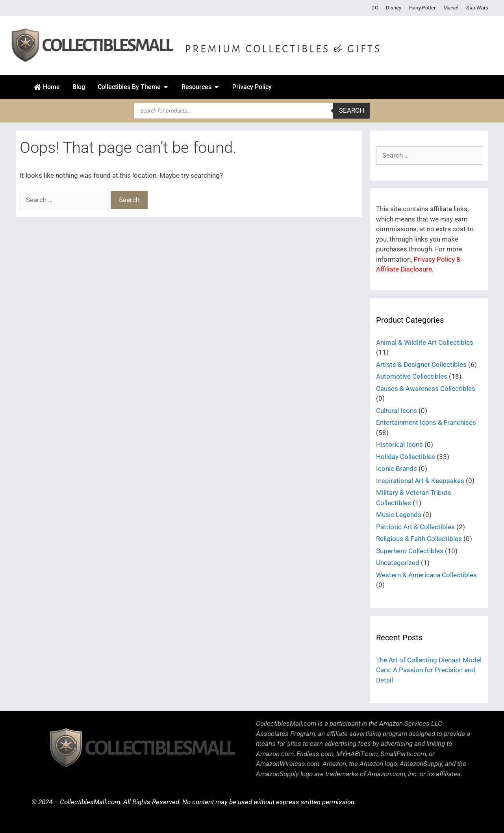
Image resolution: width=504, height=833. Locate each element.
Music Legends (399, 515)
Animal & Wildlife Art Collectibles (425, 342)
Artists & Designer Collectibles (421, 364)
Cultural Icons (397, 411)
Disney (394, 8)
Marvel (451, 8)
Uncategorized (398, 563)
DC (375, 8)
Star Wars (477, 8)
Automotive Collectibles (412, 376)
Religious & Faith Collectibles (419, 539)
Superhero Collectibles (410, 551)
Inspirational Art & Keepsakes (420, 481)
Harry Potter (422, 8)
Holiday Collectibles (406, 457)
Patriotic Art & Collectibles (415, 527)
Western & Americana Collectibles (426, 575)
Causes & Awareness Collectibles (426, 389)
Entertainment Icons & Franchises (426, 422)
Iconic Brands (397, 469)
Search (352, 110)
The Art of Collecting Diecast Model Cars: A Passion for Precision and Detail (429, 670)
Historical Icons (399, 444)
